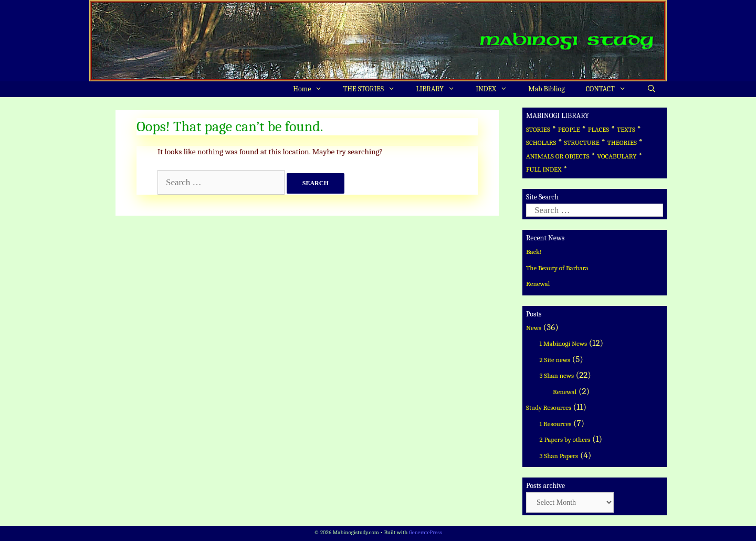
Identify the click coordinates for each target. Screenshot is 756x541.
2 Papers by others (565, 439)
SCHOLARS (541, 142)
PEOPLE (569, 129)
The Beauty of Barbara (557, 268)
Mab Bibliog (546, 89)
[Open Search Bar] (652, 89)
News (534, 328)
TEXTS (626, 129)
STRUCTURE (582, 142)
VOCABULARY (617, 156)
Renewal (538, 284)
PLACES (599, 129)
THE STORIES (375, 89)
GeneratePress (426, 532)
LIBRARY (440, 89)
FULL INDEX (544, 169)
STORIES (538, 129)
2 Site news (555, 360)
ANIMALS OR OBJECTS (558, 156)
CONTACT (611, 89)
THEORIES (622, 142)
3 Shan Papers (559, 456)
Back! (534, 252)
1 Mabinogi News (564, 343)
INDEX (497, 89)
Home (313, 89)
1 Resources (556, 424)
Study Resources (549, 407)
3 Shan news (557, 375)
